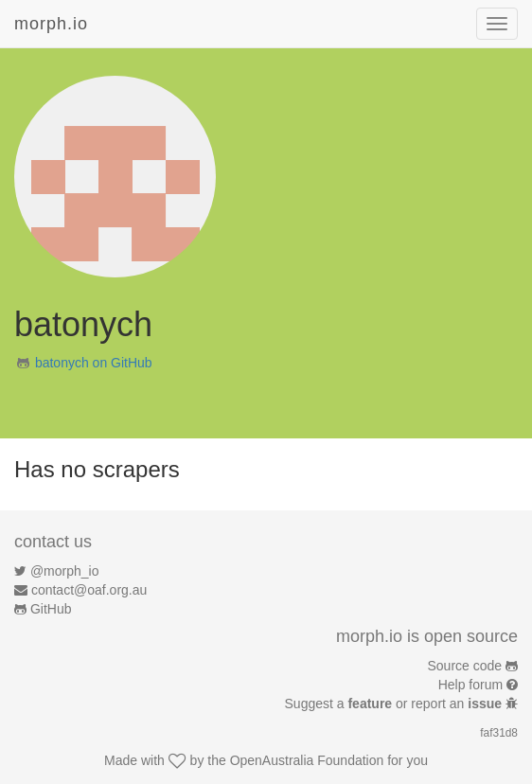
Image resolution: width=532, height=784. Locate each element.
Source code (465, 666)
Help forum (470, 685)
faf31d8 (499, 733)
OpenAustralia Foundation (307, 760)
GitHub (51, 609)
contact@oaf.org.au (89, 590)
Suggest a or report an (395, 704)
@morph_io (65, 571)
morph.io (51, 24)
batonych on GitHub (94, 363)
